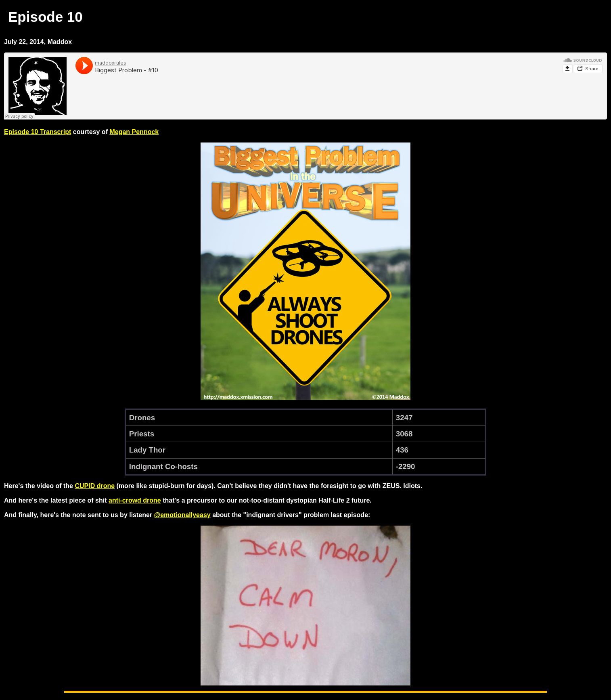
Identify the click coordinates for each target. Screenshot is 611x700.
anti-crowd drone (135, 500)
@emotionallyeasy (182, 515)
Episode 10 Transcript (38, 132)
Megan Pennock (134, 132)
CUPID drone (95, 486)
